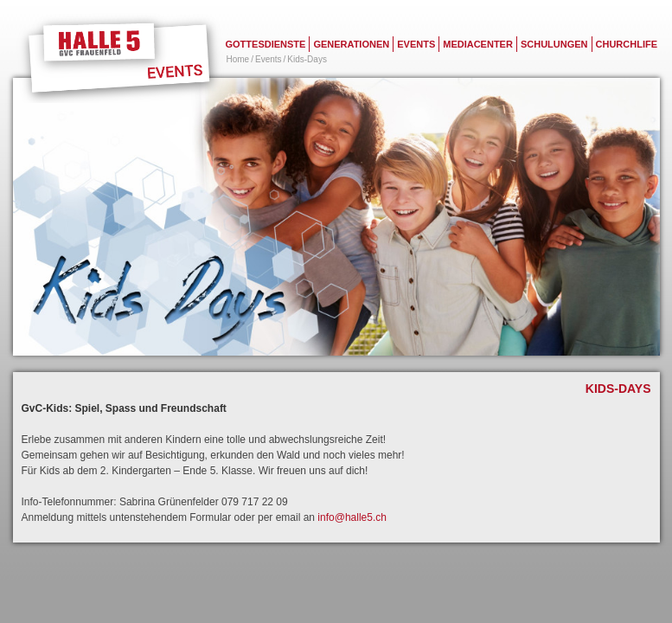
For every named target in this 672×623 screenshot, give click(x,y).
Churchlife (627, 44)
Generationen (351, 44)
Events (416, 44)
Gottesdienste (266, 44)
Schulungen (554, 44)
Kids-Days (307, 59)
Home (238, 59)
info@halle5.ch (351, 517)
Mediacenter (478, 44)
